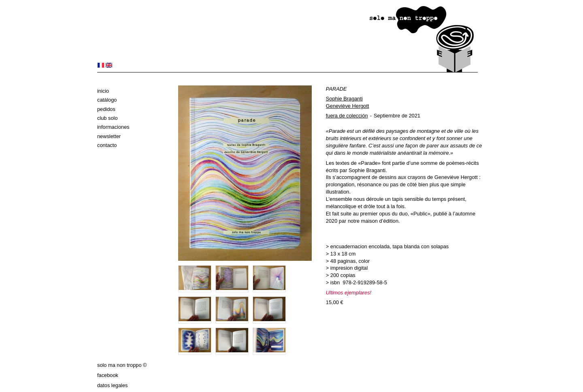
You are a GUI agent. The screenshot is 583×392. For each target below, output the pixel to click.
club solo (107, 118)
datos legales (112, 385)
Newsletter (109, 136)
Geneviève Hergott (348, 106)
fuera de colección (347, 116)
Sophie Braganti (344, 99)
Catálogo (107, 100)
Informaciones (113, 127)
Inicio (103, 91)
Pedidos (106, 109)
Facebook (108, 375)
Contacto (107, 145)
